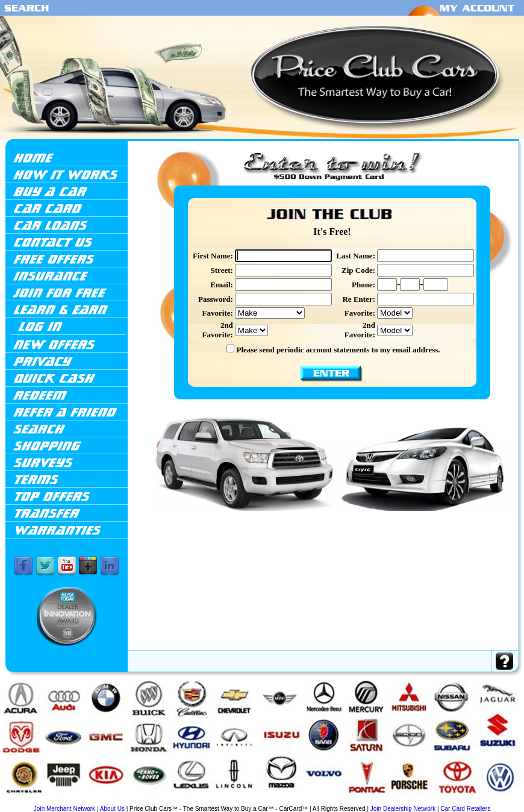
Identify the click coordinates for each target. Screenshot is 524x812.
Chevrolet (99, 802)
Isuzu (199, 802)
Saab (403, 802)
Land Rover (243, 802)
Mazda (284, 802)
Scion (425, 802)
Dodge (128, 802)
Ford (139, 802)
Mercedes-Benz (313, 802)
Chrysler (115, 802)
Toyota (462, 802)
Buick (70, 802)
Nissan (364, 802)
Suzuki (449, 802)
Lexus (259, 802)
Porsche (391, 802)
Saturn (414, 802)
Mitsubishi (349, 802)
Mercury (333, 802)
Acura (33, 801)
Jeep (221, 802)
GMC (149, 802)
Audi (48, 802)
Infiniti (188, 802)
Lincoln (271, 802)
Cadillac (83, 802)
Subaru (436, 802)
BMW (59, 802)
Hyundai (174, 802)
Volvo (493, 802)
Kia (229, 802)
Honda (160, 802)
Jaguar (211, 802)
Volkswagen (478, 802)
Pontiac (377, 802)
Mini (295, 802)
